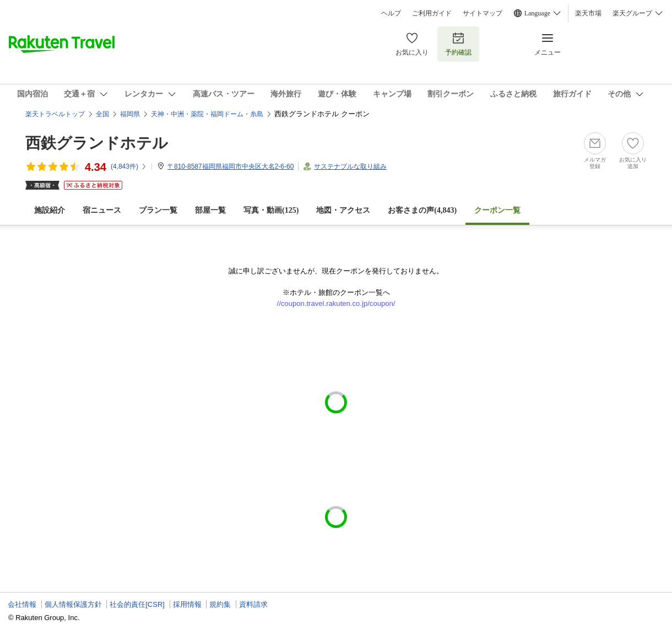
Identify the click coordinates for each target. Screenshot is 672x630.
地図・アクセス (343, 210)
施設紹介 (50, 210)
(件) (129, 166)
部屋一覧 (210, 210)
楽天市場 (588, 13)
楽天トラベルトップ (55, 114)
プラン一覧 (158, 210)
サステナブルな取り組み (350, 166)
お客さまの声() (422, 210)
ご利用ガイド (432, 13)
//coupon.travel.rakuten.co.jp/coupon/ (336, 303)
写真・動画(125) (271, 210)
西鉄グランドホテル (97, 143)
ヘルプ (391, 13)
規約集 (220, 604)
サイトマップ (483, 13)
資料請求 (253, 604)
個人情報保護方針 (73, 604)
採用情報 (187, 604)
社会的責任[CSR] (137, 604)
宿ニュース (102, 210)
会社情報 (22, 604)
